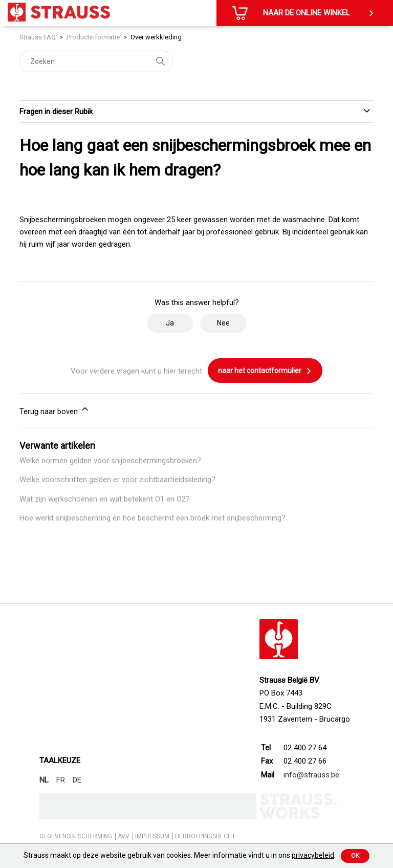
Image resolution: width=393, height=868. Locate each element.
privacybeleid (313, 855)
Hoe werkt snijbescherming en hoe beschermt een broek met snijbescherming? (152, 518)
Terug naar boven (55, 410)
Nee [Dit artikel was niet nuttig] (223, 323)
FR (61, 780)
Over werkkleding (156, 37)
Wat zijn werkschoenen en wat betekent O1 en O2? (105, 499)
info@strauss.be (311, 775)
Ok (355, 856)
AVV (124, 836)
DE (77, 780)
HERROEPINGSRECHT (205, 836)
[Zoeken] (96, 61)
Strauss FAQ (38, 37)
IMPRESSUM (152, 836)
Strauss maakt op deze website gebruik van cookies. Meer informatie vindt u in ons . (180, 855)
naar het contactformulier (265, 371)
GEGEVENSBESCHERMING (76, 836)
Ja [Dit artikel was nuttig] (170, 323)
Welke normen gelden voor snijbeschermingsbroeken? (110, 461)
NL (44, 780)
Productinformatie (93, 37)
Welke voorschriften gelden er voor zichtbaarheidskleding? (117, 480)
